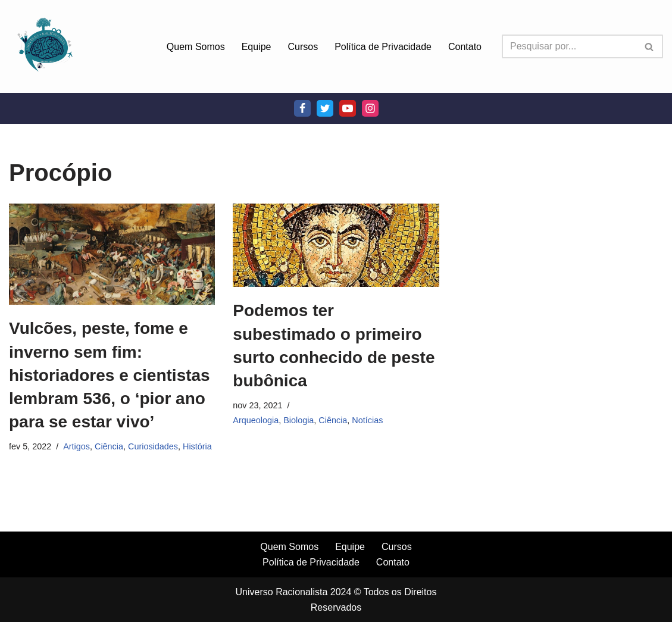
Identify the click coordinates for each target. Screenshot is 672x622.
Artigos (76, 446)
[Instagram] (370, 108)
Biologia (299, 420)
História (197, 446)
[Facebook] (302, 108)
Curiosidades (153, 446)
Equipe (257, 47)
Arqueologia (256, 420)
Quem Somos (196, 47)
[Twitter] (325, 108)
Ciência (109, 446)
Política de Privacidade (383, 47)
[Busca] (569, 46)
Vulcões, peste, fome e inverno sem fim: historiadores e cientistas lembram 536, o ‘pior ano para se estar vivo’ (110, 375)
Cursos (303, 47)
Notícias (367, 420)
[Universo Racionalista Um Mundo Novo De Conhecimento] (45, 46)
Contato (465, 47)
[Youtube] (348, 108)
